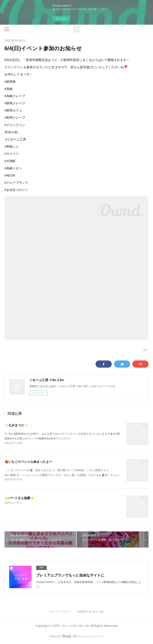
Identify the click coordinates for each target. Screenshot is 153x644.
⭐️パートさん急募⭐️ (19, 498)
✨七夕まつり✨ (16, 425)
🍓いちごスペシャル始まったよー (28, 462)
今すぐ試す (61, 19)
